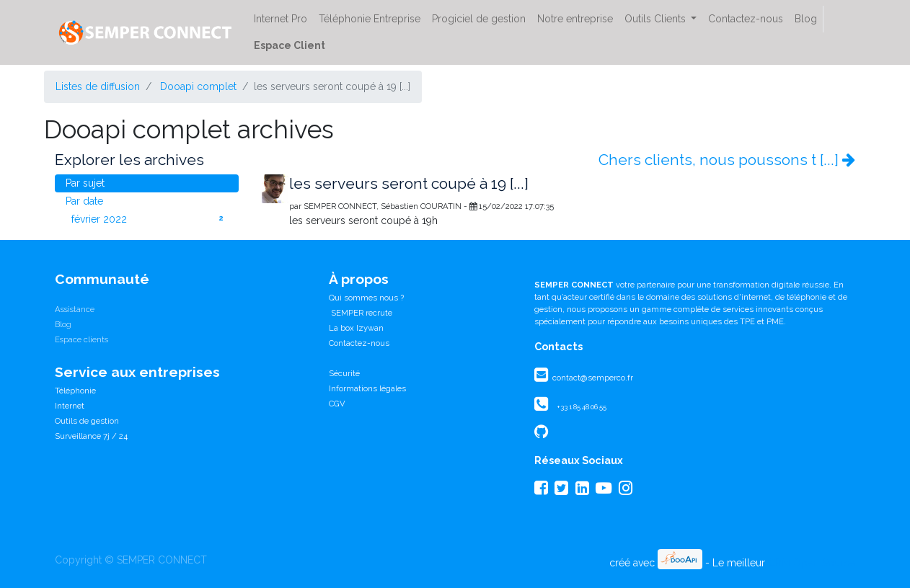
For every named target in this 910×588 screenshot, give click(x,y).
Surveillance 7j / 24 (91, 436)
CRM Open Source (812, 563)
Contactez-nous (359, 343)
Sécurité (344, 373)
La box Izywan (356, 328)
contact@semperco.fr (592, 378)
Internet (70, 406)
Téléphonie (75, 391)
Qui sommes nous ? (366, 298)
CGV (337, 404)
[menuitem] (280, 19)
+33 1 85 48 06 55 (582, 407)
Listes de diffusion (98, 86)
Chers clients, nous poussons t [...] (727, 160)
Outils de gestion (87, 421)
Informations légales (367, 388)
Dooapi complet (198, 86)
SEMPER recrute (361, 313)
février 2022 (150, 218)
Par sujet (85, 183)
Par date (84, 201)
